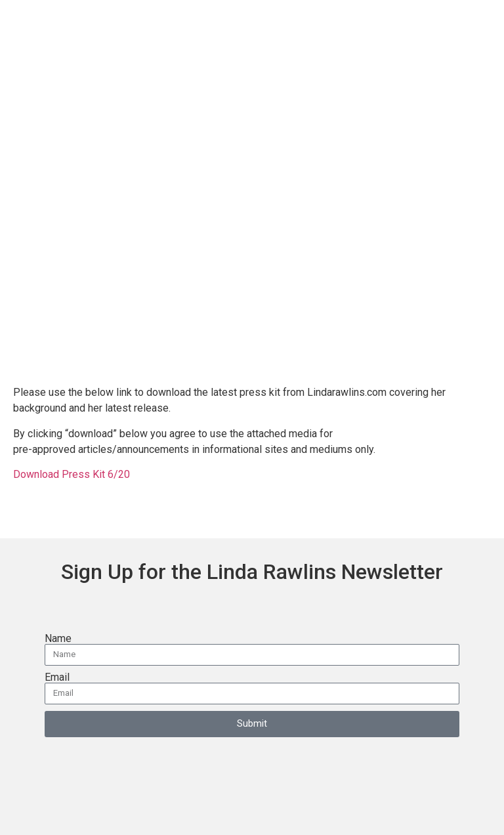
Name (58, 639)
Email (57, 677)
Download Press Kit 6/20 (73, 474)
